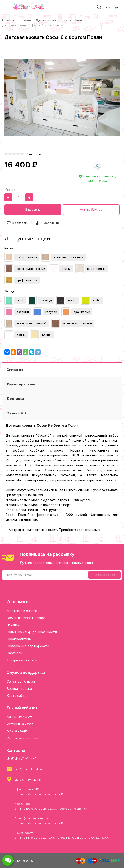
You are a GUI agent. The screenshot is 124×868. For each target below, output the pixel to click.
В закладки (20, 223)
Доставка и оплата (22, 611)
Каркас (10, 248)
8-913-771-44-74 (22, 758)
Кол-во (10, 190)
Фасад (9, 291)
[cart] (116, 7)
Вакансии (14, 625)
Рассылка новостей (22, 738)
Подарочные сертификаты (28, 646)
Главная (8, 20)
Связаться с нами (21, 681)
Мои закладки (18, 731)
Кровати (25, 20)
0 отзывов (34, 154)
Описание (15, 370)
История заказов (20, 724)
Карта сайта (17, 696)
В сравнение (51, 223)
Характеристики (21, 384)
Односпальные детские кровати (59, 20)
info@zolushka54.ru (28, 769)
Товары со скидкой (22, 660)
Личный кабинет (19, 717)
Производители (19, 639)
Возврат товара (19, 689)
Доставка (15, 399)
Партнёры (15, 653)
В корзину (33, 209)
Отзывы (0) (16, 413)
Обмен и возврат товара (26, 618)
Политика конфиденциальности (32, 632)
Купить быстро (91, 209)
